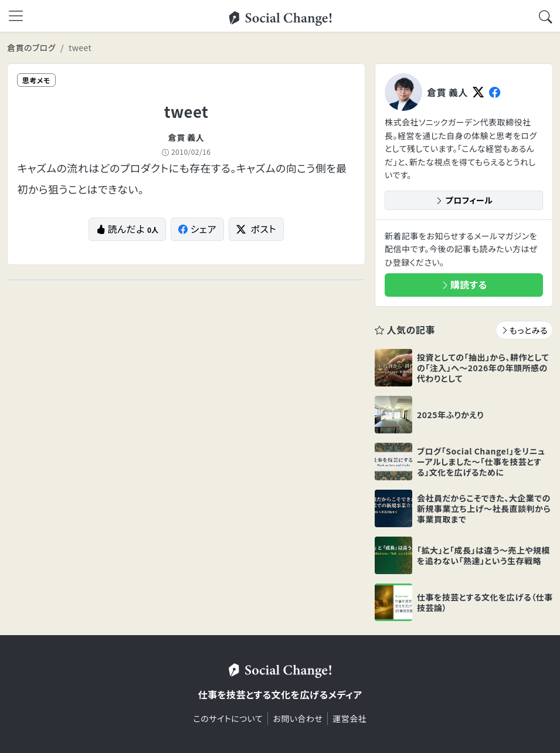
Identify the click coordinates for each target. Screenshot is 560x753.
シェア (197, 229)
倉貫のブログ (31, 48)
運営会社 (349, 718)
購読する (464, 284)
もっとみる (524, 330)
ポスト (256, 229)
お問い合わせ (298, 718)
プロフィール (464, 200)
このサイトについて (228, 718)
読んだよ (127, 229)
